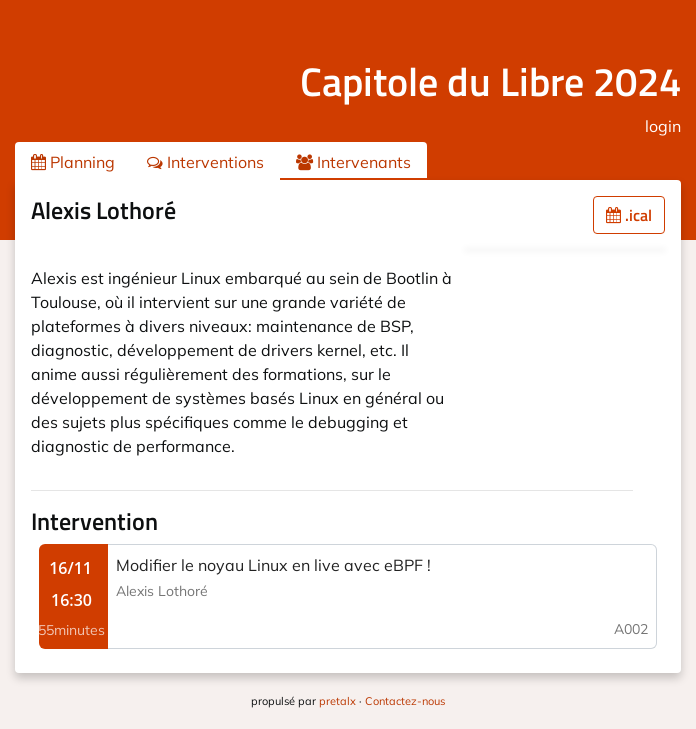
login (663, 126)
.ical (629, 215)
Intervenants (353, 162)
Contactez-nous (405, 701)
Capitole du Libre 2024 (490, 81)
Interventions (205, 162)
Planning (73, 162)
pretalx (337, 701)
